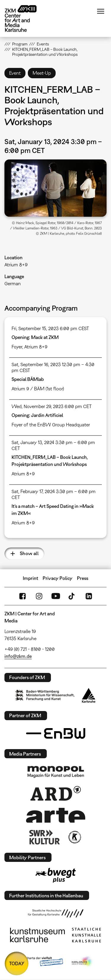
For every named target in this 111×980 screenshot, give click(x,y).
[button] (55, 188)
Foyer (17, 347)
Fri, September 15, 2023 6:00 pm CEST (50, 328)
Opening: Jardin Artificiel (37, 415)
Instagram (39, 596)
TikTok (72, 596)
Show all (29, 553)
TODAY (17, 963)
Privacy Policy (58, 578)
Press (83, 578)
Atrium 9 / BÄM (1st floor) (38, 389)
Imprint (30, 578)
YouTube (56, 596)
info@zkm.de (18, 656)
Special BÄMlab (28, 379)
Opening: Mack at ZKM (35, 337)
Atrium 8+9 (16, 265)
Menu (101, 11)
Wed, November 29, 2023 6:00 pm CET (52, 406)
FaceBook (22, 596)
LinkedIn (89, 596)
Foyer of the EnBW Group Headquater (51, 425)
